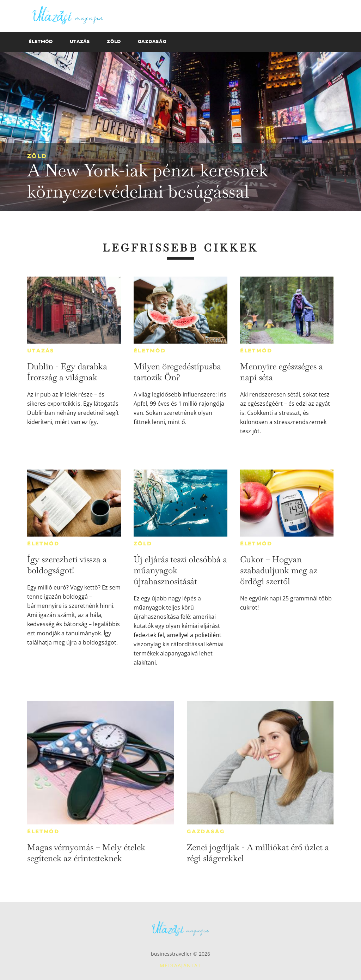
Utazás (41, 351)
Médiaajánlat (180, 965)
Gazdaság (206, 831)
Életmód (150, 351)
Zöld (37, 156)
